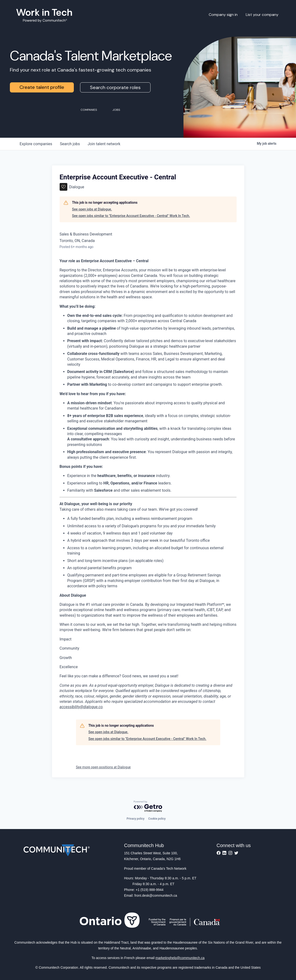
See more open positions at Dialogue (103, 767)
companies (36, 144)
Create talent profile (42, 87)
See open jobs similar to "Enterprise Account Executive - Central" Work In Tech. (131, 216)
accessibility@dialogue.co (81, 707)
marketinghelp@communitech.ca (180, 958)
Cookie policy (157, 819)
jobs (70, 144)
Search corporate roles (115, 87)
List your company (262, 15)
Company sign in (223, 15)
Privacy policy (135, 819)
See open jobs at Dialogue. (92, 209)
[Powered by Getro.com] (148, 807)
